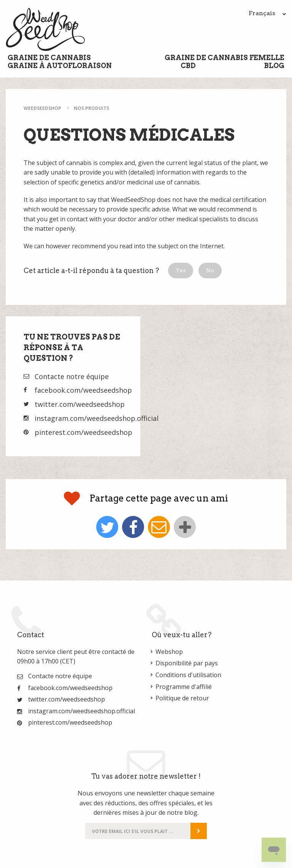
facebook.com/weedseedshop (83, 390)
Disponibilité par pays (187, 663)
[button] (181, 271)
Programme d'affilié (184, 687)
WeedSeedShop (42, 108)
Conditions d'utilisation (188, 675)
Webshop (169, 652)
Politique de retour (182, 698)
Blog (274, 66)
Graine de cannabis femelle (225, 58)
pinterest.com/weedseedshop (83, 432)
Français (267, 13)
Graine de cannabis (49, 58)
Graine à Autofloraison (60, 66)
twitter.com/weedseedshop (80, 404)
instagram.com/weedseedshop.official (97, 418)
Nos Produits (91, 108)
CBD (188, 66)
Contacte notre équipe (72, 376)
